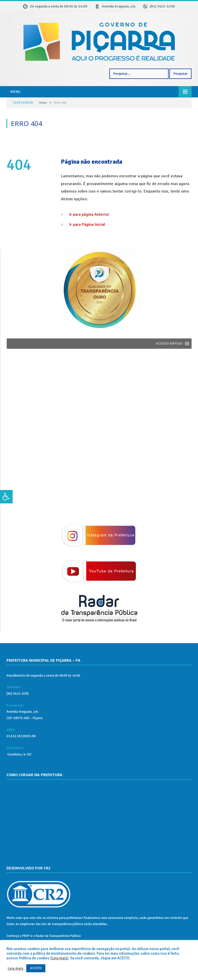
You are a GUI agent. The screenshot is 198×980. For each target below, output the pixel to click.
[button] (169, 344)
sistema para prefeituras (64, 918)
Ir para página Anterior (89, 214)
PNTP (26, 936)
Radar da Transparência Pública (58, 936)
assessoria (116, 918)
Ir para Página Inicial (87, 225)
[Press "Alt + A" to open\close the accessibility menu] (6, 497)
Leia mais (59, 958)
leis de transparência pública (62, 924)
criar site (36, 918)
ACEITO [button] (36, 968)
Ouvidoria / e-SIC (19, 754)
